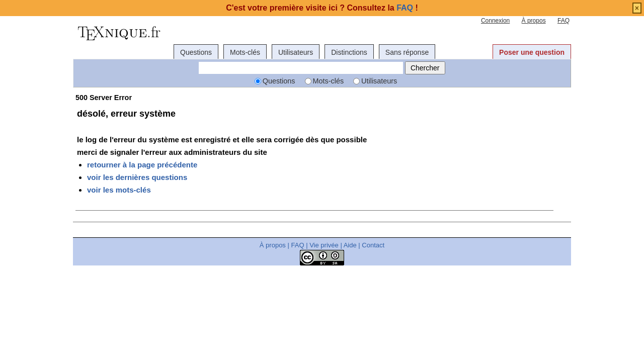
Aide (350, 245)
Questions (196, 52)
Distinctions (349, 52)
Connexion (495, 21)
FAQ (563, 21)
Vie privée (324, 245)
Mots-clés (245, 52)
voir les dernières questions (137, 177)
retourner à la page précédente (142, 165)
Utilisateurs (296, 52)
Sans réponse (407, 52)
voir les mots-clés (119, 190)
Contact (373, 245)
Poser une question (532, 52)
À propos (534, 21)
